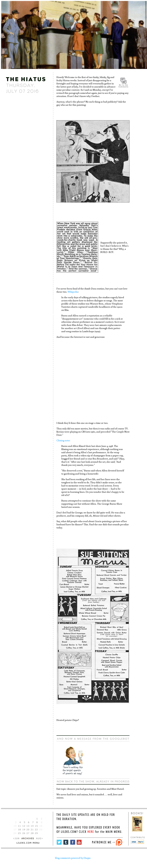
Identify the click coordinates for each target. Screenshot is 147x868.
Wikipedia (73, 292)
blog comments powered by (73, 858)
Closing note (63, 440)
